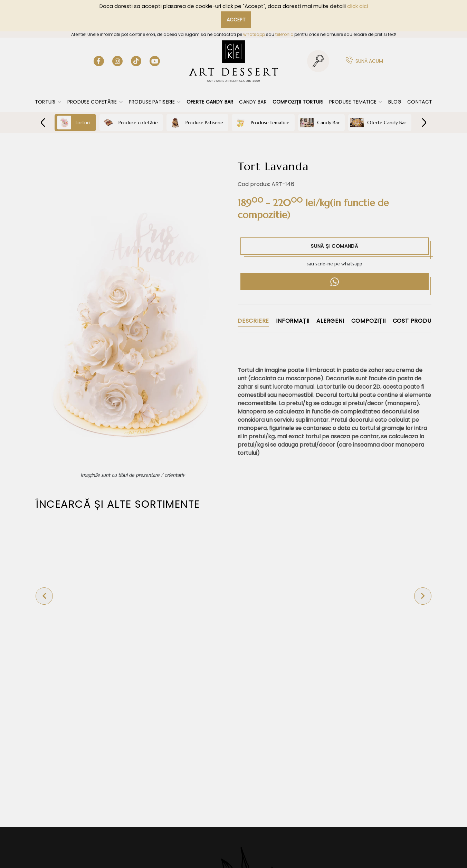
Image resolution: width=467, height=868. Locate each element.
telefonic (284, 34)
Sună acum (369, 61)
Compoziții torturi (298, 102)
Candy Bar (253, 102)
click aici (358, 6)
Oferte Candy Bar (210, 102)
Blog (395, 102)
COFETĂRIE (233, 143)
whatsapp (254, 34)
